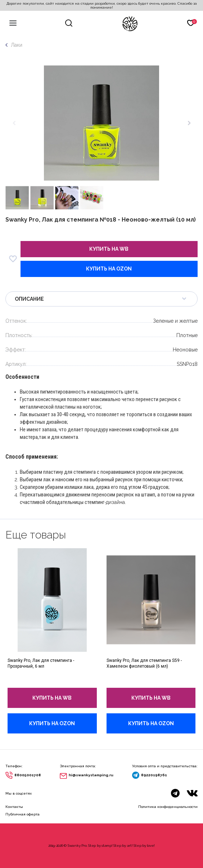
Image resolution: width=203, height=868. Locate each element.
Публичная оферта (22, 814)
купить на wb (109, 249)
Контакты (14, 807)
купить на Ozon (109, 269)
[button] (189, 123)
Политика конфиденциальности (168, 807)
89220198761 (154, 775)
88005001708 (28, 775)
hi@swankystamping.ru (91, 775)
